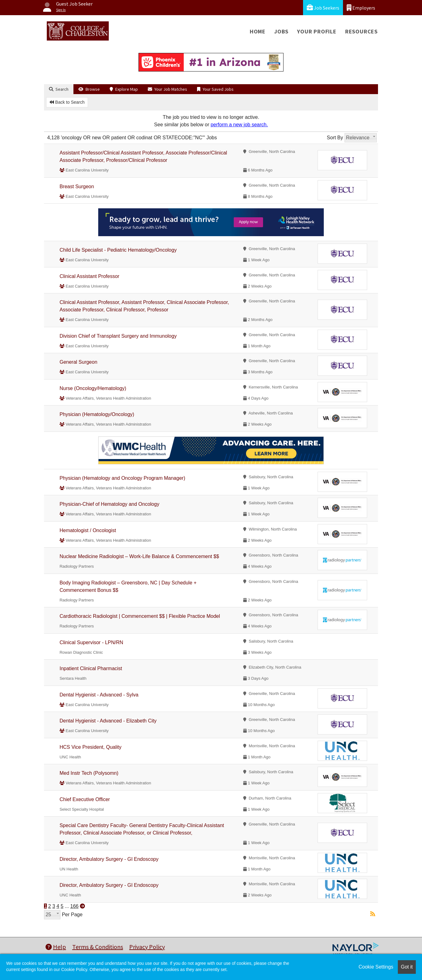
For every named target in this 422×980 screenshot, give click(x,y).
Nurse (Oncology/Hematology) (93, 388)
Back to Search (67, 102)
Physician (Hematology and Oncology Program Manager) (122, 478)
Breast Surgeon (77, 186)
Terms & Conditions (98, 947)
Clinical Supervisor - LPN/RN (91, 642)
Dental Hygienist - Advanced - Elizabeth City (108, 721)
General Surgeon (78, 362)
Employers (361, 8)
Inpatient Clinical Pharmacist (91, 668)
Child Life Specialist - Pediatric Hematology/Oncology (118, 250)
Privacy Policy (147, 947)
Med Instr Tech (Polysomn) (89, 773)
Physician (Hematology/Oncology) (97, 414)
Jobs (281, 31)
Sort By (335, 138)
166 (75, 906)
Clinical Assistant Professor (89, 276)
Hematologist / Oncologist (88, 530)
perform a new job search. (239, 125)
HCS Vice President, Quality (90, 747)
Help (56, 947)
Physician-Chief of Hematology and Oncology (109, 504)
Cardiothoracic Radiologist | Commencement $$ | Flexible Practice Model (140, 616)
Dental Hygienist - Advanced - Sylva (99, 695)
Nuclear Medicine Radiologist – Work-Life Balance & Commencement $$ (139, 556)
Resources (361, 31)
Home (258, 31)
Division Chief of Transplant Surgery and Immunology (118, 336)
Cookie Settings (376, 967)
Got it (407, 967)
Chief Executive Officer (85, 799)
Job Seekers (323, 8)
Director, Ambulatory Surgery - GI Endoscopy (109, 859)
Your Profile (317, 31)
